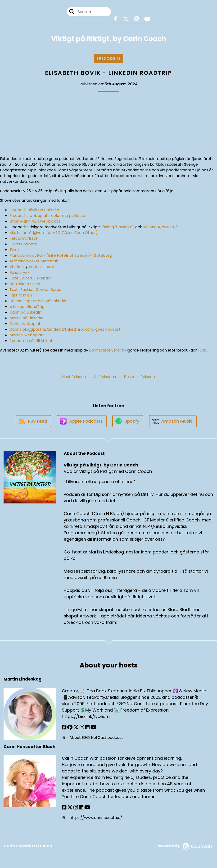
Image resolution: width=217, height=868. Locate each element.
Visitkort (17, 267)
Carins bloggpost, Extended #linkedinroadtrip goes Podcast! (66, 329)
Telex (14, 250)
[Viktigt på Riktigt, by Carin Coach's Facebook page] (116, 19)
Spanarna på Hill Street (31, 341)
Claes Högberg (23, 244)
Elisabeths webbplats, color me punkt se (47, 216)
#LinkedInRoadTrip (27, 307)
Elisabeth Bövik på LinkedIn (34, 210)
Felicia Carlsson (24, 238)
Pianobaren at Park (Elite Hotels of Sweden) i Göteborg (61, 255)
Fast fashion (21, 295)
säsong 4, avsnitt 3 (160, 227)
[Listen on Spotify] (128, 421)
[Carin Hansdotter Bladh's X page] (70, 807)
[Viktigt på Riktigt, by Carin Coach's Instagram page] (136, 19)
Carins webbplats (26, 324)
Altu (204, 350)
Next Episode (74, 377)
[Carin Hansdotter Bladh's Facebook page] (64, 807)
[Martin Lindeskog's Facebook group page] (70, 727)
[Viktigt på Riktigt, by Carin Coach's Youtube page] (147, 19)
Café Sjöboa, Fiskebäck (31, 278)
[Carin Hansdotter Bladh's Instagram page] (76, 807)
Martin (120, 350)
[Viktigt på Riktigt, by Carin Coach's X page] (126, 19)
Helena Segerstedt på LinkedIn (38, 301)
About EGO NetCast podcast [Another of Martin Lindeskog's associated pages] (92, 738)
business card (41, 267)
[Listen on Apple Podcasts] (82, 421)
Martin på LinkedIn (26, 318)
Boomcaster (101, 350)
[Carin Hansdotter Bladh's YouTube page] (87, 807)
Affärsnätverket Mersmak (34, 261)
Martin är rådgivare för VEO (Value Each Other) (54, 233)
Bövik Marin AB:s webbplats (35, 221)
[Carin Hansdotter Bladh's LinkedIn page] (81, 807)
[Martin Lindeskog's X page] (76, 727)
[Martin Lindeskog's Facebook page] (64, 727)
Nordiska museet (25, 284)
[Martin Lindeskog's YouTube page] (93, 727)
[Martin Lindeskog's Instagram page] (82, 727)
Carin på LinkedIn (25, 312)
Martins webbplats (27, 335)
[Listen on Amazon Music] (173, 421)
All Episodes (105, 377)
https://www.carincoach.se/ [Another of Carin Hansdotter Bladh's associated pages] (92, 818)
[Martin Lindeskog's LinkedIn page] (87, 727)
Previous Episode (139, 377)
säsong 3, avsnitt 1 (117, 227)
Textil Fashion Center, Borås (35, 290)
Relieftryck (20, 272)
